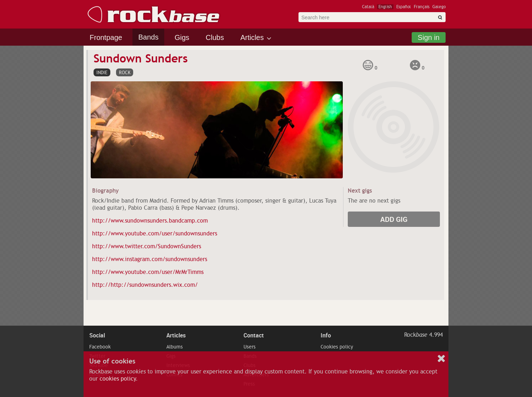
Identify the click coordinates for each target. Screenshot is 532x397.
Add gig (394, 219)
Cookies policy (337, 347)
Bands (148, 37)
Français (422, 7)
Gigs (182, 37)
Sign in (429, 37)
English (385, 7)
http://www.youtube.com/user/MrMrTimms (148, 272)
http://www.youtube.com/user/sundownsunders (155, 234)
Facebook (100, 347)
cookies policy (118, 379)
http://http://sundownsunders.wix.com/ (145, 285)
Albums (175, 347)
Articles (252, 37)
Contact (254, 335)
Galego (439, 7)
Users (250, 347)
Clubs (215, 37)
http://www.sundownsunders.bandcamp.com (150, 221)
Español (404, 7)
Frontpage (106, 37)
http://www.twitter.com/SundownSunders (147, 246)
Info (326, 335)
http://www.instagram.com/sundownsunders (150, 259)
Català (368, 7)
